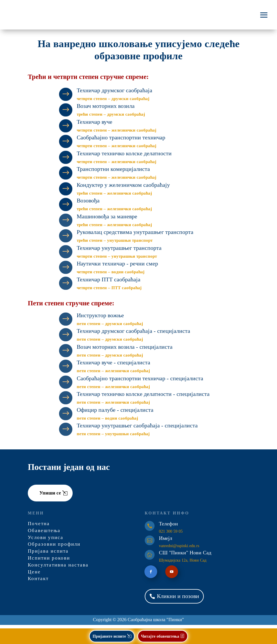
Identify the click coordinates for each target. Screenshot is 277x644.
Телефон (168, 527)
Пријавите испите (109, 636)
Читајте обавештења (160, 636)
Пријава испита (48, 554)
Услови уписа (46, 541)
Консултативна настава (58, 568)
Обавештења (44, 534)
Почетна (39, 527)
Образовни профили (54, 548)
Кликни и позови (178, 600)
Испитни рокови (49, 561)
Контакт (38, 582)
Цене (34, 575)
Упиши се (50, 496)
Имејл (166, 542)
